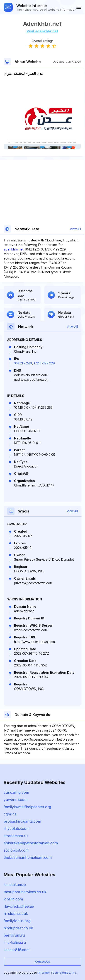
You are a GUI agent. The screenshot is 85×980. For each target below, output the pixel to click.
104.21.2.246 (23, 363)
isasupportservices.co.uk (25, 892)
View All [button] (75, 229)
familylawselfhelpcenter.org (27, 807)
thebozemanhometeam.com (28, 857)
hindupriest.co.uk (18, 928)
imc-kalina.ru (15, 942)
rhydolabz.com (17, 829)
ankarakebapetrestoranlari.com (31, 843)
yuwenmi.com (16, 800)
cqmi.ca (10, 814)
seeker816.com (17, 950)
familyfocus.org (17, 921)
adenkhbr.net (13, 249)
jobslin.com (13, 899)
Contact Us (42, 962)
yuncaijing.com (16, 792)
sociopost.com (16, 850)
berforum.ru (14, 935)
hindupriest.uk (16, 914)
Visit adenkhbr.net (42, 31)
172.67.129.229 (44, 363)
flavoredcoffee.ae (19, 906)
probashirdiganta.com (22, 821)
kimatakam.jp (15, 885)
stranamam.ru (16, 836)
